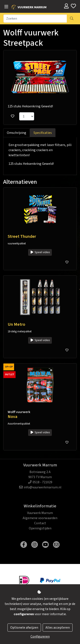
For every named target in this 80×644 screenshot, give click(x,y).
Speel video (40, 252)
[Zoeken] (35, 19)
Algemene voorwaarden (40, 518)
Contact (40, 523)
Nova (12, 417)
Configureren (40, 637)
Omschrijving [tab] (17, 133)
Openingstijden (40, 528)
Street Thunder (22, 237)
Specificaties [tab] (43, 133)
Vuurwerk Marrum (40, 513)
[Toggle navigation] (6, 7)
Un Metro (16, 324)
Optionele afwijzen (24, 628)
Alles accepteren (58, 628)
